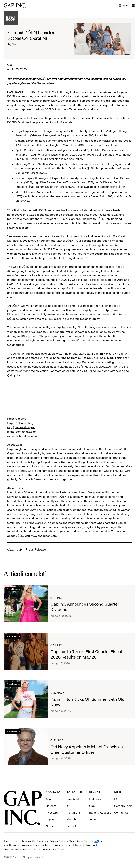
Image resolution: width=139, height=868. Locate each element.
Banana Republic (100, 806)
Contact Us (121, 806)
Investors (52, 806)
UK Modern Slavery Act (84, 845)
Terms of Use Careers (34, 841)
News (49, 819)
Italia (123, 6)
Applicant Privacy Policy (54, 845)
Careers (51, 799)
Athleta (94, 813)
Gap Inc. (56, 598)
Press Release (36, 549)
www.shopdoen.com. (44, 536)
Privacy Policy (57, 841)
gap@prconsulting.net (21, 427)
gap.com (108, 367)
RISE (121, 267)
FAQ (117, 792)
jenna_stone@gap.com (22, 432)
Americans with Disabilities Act (21, 849)
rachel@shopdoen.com (22, 436)
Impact (50, 813)
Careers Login (123, 799)
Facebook (73, 792)
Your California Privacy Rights (20, 845)
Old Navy (57, 693)
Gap (10, 65)
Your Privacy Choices (81, 841)
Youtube (72, 813)
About (50, 792)
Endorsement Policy (53, 849)
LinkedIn (72, 819)
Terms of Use (11, 841)
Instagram (73, 806)
